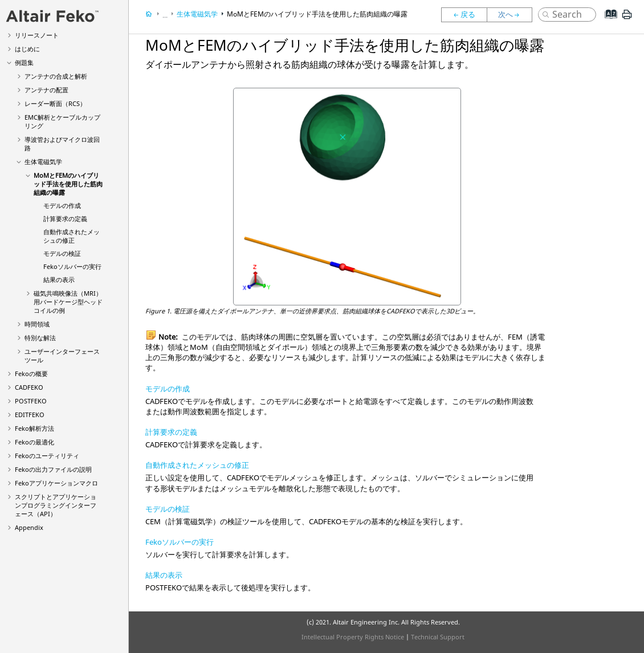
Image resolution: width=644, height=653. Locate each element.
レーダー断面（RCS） (55, 103)
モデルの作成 (62, 205)
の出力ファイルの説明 (53, 469)
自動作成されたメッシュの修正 (72, 236)
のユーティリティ (47, 456)
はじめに (27, 49)
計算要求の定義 (65, 219)
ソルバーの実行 (72, 266)
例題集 (24, 62)
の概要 (31, 374)
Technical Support (438, 637)
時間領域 (37, 324)
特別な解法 (40, 338)
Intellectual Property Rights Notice (353, 637)
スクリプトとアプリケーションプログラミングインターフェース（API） (56, 505)
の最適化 (34, 442)
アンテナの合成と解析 (56, 76)
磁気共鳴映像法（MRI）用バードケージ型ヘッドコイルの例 (68, 302)
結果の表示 (59, 279)
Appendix (29, 527)
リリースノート (37, 35)
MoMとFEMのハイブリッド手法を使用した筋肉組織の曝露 (68, 184)
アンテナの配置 (46, 90)
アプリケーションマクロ (56, 483)
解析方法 (34, 428)
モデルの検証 (62, 253)
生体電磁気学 (43, 162)
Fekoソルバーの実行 (180, 542)
